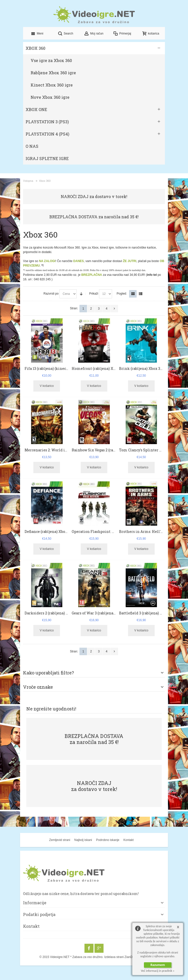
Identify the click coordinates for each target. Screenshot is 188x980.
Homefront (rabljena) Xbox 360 (99, 368)
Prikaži (94, 294)
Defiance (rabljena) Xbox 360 (49, 532)
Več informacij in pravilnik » (158, 971)
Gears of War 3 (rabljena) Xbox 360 (101, 613)
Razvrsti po (51, 294)
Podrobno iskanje (108, 840)
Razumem (158, 965)
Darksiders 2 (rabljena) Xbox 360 (53, 613)
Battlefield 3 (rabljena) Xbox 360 (147, 613)
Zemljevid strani (60, 840)
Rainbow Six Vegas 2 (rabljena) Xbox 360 (107, 450)
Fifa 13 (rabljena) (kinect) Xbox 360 (55, 368)
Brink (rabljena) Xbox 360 (142, 368)
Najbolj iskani (83, 840)
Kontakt (128, 840)
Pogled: (122, 294)
